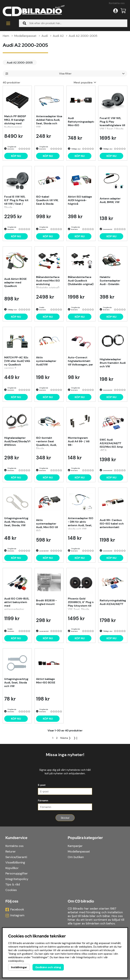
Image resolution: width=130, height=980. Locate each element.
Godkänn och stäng (48, 967)
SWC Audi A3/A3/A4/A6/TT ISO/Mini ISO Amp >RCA (111, 445)
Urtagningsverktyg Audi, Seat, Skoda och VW (16, 683)
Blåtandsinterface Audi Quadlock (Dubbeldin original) (81, 281)
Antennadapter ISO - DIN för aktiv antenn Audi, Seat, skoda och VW (81, 524)
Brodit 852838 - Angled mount (46, 603)
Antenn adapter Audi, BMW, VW (110, 201)
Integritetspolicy (17, 879)
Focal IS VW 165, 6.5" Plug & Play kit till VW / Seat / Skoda (16, 202)
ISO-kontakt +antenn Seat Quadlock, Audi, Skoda (46, 443)
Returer (11, 852)
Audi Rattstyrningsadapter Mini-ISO (81, 122)
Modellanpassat (25, 36)
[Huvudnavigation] (8, 23)
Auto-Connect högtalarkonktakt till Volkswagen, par (80, 361)
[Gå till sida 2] (57, 738)
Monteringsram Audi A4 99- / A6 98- (79, 442)
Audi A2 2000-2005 (83, 36)
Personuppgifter (17, 874)
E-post (42, 785)
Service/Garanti (16, 857)
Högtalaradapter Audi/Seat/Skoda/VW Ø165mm (17, 442)
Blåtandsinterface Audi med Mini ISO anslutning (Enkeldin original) (48, 283)
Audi (45, 36)
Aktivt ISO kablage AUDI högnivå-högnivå (80, 201)
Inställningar (19, 967)
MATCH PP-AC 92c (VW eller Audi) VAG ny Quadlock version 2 (17, 363)
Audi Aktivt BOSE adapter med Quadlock (15, 283)
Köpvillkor (12, 868)
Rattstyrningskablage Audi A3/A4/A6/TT (113, 603)
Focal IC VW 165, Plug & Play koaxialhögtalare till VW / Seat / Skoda (112, 124)
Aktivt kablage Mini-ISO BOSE (46, 681)
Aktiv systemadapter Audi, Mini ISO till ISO (47, 526)
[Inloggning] (116, 11)
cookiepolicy (16, 961)
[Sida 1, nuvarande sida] (53, 738)
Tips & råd (13, 885)
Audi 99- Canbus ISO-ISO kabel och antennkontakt (112, 524)
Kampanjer (75, 846)
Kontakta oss (117, 3)
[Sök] (73, 23)
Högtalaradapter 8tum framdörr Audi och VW (113, 363)
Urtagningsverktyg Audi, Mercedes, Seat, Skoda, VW (16, 522)
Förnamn (43, 801)
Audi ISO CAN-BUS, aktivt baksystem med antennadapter (17, 604)
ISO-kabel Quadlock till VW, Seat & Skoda (47, 201)
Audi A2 (58, 36)
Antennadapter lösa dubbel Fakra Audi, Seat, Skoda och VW (49, 122)
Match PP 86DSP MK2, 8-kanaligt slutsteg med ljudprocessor (15, 122)
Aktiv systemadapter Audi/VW (46, 361)
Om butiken (76, 857)
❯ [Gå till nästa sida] (66, 738)
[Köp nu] (16, 156)
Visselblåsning (15, 863)
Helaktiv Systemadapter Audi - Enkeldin (110, 281)
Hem (6, 36)
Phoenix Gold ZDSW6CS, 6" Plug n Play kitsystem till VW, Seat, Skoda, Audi (81, 604)
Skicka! (65, 818)
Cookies (11, 890)
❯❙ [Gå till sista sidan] (76, 738)
